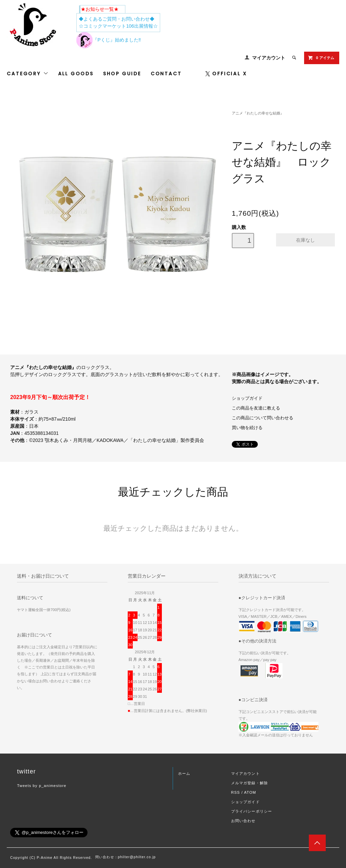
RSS (236, 792)
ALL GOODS (76, 74)
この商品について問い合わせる (263, 418)
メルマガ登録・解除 (250, 783)
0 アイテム (321, 58)
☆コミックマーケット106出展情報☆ (118, 26)
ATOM (250, 792)
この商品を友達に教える (256, 408)
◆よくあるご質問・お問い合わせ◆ (117, 19)
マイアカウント (269, 58)
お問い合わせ (243, 821)
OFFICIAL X (226, 74)
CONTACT (166, 74)
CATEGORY (28, 74)
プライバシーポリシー (252, 811)
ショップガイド (247, 398)
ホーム (184, 773)
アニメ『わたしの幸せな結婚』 (258, 113)
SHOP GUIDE (122, 74)
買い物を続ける (247, 428)
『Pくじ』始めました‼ (108, 40)
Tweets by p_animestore (42, 786)
